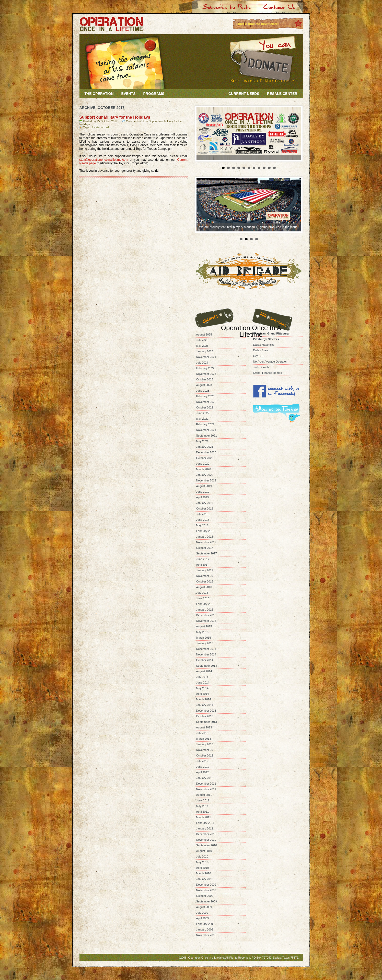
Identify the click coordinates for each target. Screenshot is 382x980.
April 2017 (203, 565)
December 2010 (206, 834)
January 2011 (205, 828)
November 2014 (206, 654)
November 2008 (206, 935)
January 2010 (205, 879)
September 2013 (207, 722)
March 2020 (204, 469)
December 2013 (206, 711)
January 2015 (205, 643)
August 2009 (204, 907)
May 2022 (202, 419)
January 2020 (205, 475)
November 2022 (206, 402)
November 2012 (206, 750)
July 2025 (202, 340)
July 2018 (202, 514)
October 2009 (205, 896)
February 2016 (205, 604)
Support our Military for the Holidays (115, 117)
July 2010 (202, 857)
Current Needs (244, 94)
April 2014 (203, 694)
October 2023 (205, 379)
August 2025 (204, 334)
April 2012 (203, 772)
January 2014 (205, 705)
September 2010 (207, 845)
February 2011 (205, 823)
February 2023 (205, 396)
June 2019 (203, 492)
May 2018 (202, 525)
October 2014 (205, 660)
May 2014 (202, 688)
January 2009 (205, 929)
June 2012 (203, 767)
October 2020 (205, 458)
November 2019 (206, 480)
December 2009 (206, 885)
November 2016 (206, 576)
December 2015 (206, 615)
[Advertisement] (277, 449)
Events (129, 94)
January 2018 (205, 537)
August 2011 (204, 795)
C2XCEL (259, 356)
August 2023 (204, 385)
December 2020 (206, 452)
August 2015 (204, 626)
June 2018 (203, 520)
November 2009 (206, 890)
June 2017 (203, 559)
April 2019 (203, 497)
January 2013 (205, 744)
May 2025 (202, 346)
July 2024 (202, 363)
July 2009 (202, 913)
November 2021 (206, 430)
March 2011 (204, 817)
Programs (154, 94)
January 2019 (205, 503)
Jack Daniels (261, 367)
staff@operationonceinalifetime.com (104, 160)
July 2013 (202, 733)
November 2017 (206, 542)
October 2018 (205, 508)
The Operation (99, 94)
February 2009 (205, 924)
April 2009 (203, 918)
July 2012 (202, 761)
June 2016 (203, 598)
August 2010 (204, 851)
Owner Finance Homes (268, 373)
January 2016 (205, 610)
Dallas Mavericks (264, 345)
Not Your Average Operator (270, 362)
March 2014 (204, 699)
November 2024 (206, 357)
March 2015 (204, 638)
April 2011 (203, 812)
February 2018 (205, 531)
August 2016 (204, 587)
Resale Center (282, 94)
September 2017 (207, 553)
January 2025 (205, 351)
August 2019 (204, 486)
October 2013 (205, 716)
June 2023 (203, 391)
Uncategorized (100, 127)
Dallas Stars (261, 350)
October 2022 (205, 407)
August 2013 (204, 727)
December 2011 (206, 784)
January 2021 (205, 447)
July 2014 (202, 677)
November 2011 (206, 789)
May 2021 (202, 441)
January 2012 (205, 778)
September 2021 (207, 436)
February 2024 (205, 368)
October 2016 (205, 581)
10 (269, 168)
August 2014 (204, 671)
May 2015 (202, 632)
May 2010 (202, 862)
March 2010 (204, 873)
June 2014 (203, 683)
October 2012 (205, 755)
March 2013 (204, 739)
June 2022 (203, 413)
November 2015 (206, 621)
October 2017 (205, 548)
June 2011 (203, 800)
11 (274, 168)
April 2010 (203, 868)
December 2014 (206, 649)
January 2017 (205, 570)
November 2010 (206, 840)
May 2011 (202, 806)
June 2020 (203, 464)
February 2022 (205, 424)
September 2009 (207, 901)
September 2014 (207, 666)
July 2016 (202, 593)
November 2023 (206, 374)
